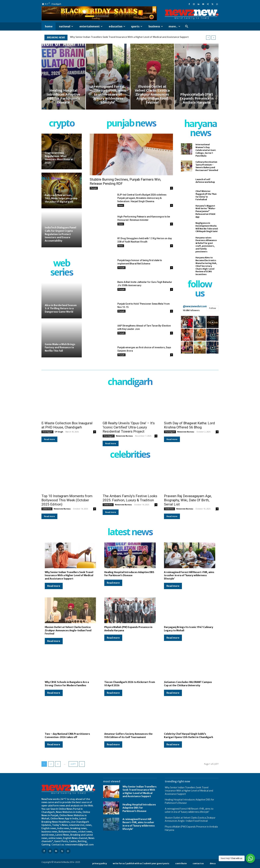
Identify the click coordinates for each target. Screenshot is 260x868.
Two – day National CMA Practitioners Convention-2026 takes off (67, 736)
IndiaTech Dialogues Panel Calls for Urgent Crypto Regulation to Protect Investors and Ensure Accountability (60, 234)
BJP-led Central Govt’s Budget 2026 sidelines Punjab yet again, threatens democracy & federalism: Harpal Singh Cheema (142, 198)
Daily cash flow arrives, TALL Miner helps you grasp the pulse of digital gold (61, 198)
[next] (213, 38)
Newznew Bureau (124, 436)
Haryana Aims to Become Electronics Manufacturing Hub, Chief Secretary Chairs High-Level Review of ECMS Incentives (206, 266)
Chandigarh (47, 432)
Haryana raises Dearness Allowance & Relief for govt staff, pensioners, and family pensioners (206, 245)
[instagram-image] (187, 322)
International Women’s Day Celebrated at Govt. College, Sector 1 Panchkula (206, 150)
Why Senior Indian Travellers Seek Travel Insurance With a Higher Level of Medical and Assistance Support (129, 37)
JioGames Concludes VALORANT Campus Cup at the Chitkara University (188, 684)
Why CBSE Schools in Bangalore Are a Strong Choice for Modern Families (67, 684)
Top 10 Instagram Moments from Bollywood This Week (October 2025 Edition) (67, 500)
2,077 (73, 764)
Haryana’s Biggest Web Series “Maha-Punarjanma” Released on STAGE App (206, 211)
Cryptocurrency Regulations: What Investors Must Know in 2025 (59, 158)
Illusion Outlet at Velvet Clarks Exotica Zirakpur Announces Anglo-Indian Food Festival (68, 630)
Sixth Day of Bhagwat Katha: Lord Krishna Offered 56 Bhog (189, 425)
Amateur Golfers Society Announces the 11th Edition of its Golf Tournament (128, 736)
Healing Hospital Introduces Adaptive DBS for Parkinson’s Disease (129, 574)
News (121, 205)
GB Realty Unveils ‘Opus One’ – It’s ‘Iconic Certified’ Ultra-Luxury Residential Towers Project (129, 427)
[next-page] (82, 764)
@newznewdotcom (195, 306)
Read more (49, 439)
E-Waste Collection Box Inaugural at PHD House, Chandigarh (67, 425)
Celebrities (47, 509)
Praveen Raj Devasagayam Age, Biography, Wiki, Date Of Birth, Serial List (188, 500)
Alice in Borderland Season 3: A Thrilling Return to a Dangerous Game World (61, 309)
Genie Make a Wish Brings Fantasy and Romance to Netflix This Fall (60, 348)
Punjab (94, 188)
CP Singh (59, 432)
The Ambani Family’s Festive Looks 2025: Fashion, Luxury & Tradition (130, 498)
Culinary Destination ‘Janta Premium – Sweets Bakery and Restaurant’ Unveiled (207, 166)
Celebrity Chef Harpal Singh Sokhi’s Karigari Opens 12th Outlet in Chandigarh (189, 736)
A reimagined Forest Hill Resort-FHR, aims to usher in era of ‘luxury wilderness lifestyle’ (189, 575)
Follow (213, 308)
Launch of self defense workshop (205, 181)
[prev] (208, 38)
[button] (187, 27)
